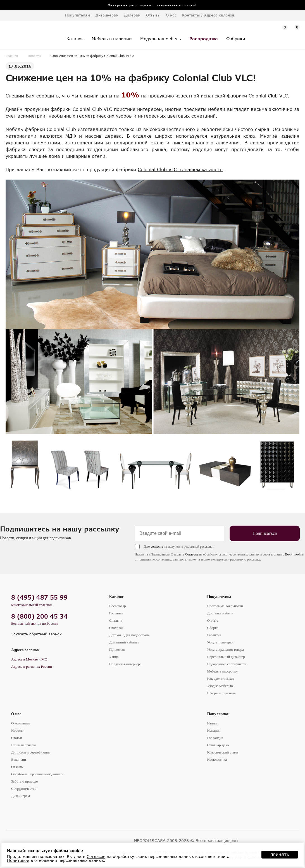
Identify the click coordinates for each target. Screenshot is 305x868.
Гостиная (116, 613)
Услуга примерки (220, 642)
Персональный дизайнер (226, 657)
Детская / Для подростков (129, 635)
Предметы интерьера (125, 664)
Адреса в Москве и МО (29, 659)
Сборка (213, 628)
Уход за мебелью (220, 686)
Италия (213, 723)
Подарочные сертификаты (227, 664)
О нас (16, 714)
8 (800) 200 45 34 (39, 616)
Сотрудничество (24, 789)
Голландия (215, 738)
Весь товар (118, 606)
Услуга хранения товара (225, 649)
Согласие (192, 554)
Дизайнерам (107, 15)
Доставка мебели (220, 613)
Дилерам (132, 15)
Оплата (213, 620)
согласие (157, 547)
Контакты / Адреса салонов (208, 15)
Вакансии (19, 759)
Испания (214, 730)
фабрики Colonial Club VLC (257, 96)
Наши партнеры (23, 745)
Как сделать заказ (221, 679)
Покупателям (219, 597)
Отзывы (153, 15)
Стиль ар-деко (218, 745)
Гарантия (214, 635)
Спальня (116, 620)
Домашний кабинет (124, 642)
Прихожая (117, 649)
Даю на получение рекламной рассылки (178, 547)
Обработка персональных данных (37, 774)
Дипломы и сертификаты (30, 752)
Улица (114, 657)
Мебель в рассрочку (222, 671)
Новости (34, 56)
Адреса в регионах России (32, 666)
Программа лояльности (225, 606)
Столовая (116, 628)
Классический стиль (223, 752)
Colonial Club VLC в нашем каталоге (180, 169)
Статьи (16, 738)
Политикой (293, 554)
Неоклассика (217, 759)
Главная (12, 56)
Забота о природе (24, 781)
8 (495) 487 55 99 (39, 597)
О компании (20, 723)
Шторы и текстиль (221, 693)
